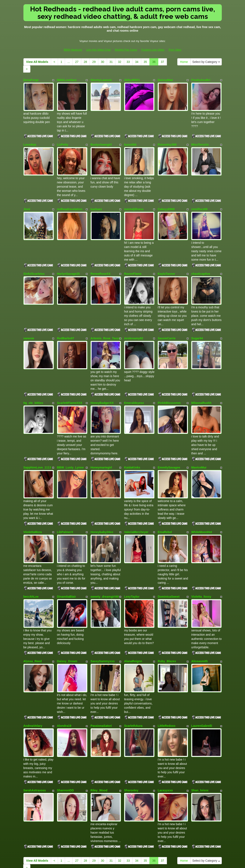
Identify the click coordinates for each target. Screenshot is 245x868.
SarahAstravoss (35, 731)
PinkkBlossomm (169, 376)
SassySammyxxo (103, 613)
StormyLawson (101, 80)
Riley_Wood (99, 731)
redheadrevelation (70, 198)
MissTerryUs (200, 139)
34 (137, 62)
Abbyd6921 (132, 80)
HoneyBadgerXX (102, 376)
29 (94, 62)
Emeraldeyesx (134, 376)
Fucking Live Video (153, 50)
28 (85, 62)
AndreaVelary (33, 672)
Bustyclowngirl (101, 139)
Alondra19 (64, 672)
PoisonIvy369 (167, 139)
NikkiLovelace (67, 80)
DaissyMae (165, 80)
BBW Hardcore (73, 50)
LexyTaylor (132, 554)
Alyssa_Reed (33, 613)
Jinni (27, 198)
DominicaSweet (169, 554)
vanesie (29, 317)
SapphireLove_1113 (37, 435)
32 (120, 62)
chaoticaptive (201, 257)
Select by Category (206, 62)
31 (111, 62)
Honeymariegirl (101, 435)
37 (162, 62)
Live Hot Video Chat (98, 50)
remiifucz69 (199, 198)
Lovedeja (30, 139)
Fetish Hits (138, 862)
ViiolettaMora (33, 494)
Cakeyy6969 (166, 198)
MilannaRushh (201, 376)
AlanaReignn (133, 613)
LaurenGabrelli (202, 672)
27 (77, 62)
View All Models (37, 62)
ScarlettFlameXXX (70, 376)
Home (184, 62)
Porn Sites (175, 50)
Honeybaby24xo (102, 494)
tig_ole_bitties (33, 376)
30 (103, 62)
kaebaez (96, 198)
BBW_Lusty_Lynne (70, 435)
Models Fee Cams (126, 50)
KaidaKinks (132, 435)
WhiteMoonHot (202, 494)
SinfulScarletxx (34, 257)
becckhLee (31, 554)
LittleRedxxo (166, 672)
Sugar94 (197, 317)
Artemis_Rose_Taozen (106, 317)
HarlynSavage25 (68, 257)
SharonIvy (131, 731)
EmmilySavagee (169, 435)
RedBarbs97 (66, 317)
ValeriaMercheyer (136, 494)
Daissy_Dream (67, 613)
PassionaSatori (101, 672)
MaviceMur (199, 435)
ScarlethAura (133, 672)
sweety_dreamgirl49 (105, 554)
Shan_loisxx (200, 731)
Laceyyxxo (165, 731)
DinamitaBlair (66, 554)
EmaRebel (165, 494)
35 (145, 62)
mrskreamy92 (134, 317)
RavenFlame (133, 257)
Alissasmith (200, 613)
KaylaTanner (166, 257)
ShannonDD (65, 731)
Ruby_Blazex (167, 613)
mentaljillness (134, 198)
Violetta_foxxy (201, 554)
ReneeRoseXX (101, 257)
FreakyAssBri (201, 80)
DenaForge (31, 80)
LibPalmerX (65, 494)
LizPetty (63, 139)
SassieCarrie (167, 317)
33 (128, 62)
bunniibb (130, 139)
